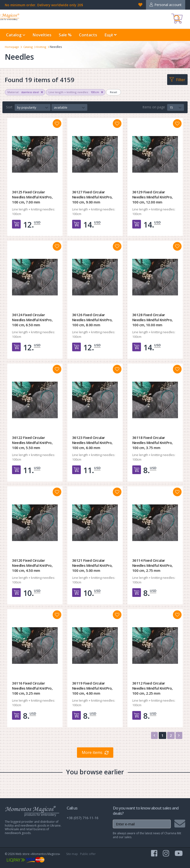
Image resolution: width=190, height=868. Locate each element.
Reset (114, 92)
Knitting (45, 47)
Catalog (31, 47)
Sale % (65, 35)
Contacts (88, 35)
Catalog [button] (16, 35)
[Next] (179, 735)
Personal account (168, 5)
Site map (72, 854)
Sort (9, 107)
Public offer (88, 854)
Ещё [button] (111, 35)
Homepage (13, 47)
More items (92, 752)
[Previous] (154, 735)
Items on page (154, 107)
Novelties (42, 35)
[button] (33, 107)
